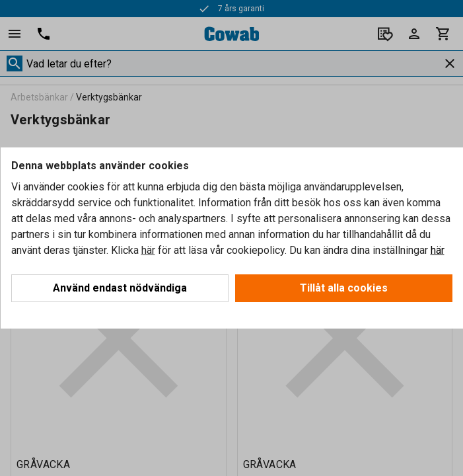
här (148, 250)
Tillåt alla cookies (344, 288)
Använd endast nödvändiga (120, 288)
